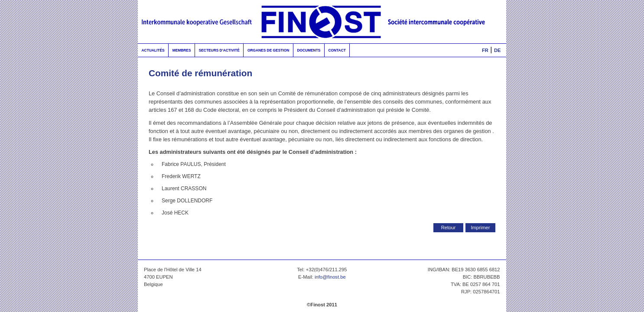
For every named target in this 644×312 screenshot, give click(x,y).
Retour (449, 227)
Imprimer (480, 227)
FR (485, 50)
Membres (182, 50)
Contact (337, 50)
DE (498, 50)
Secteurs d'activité (219, 50)
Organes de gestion (268, 50)
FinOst (322, 22)
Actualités (153, 50)
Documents (309, 50)
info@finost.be (330, 277)
